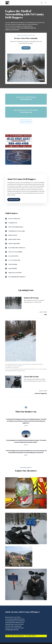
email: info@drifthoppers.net (28, 28)
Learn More (26, 48)
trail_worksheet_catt (26, 99)
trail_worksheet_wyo (26, 112)
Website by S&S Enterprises (12, 30)
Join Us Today (26, 121)
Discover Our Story (14, 200)
